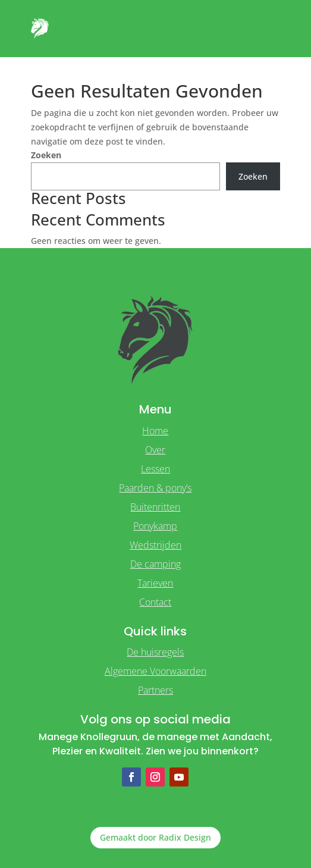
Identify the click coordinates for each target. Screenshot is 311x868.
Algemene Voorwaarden (155, 671)
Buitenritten (155, 507)
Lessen (155, 469)
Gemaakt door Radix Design (155, 837)
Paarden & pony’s (155, 488)
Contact (155, 602)
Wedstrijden (155, 545)
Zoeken (46, 155)
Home (155, 431)
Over (155, 450)
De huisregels (155, 652)
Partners (155, 690)
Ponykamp (155, 526)
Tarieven (155, 583)
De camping (155, 564)
